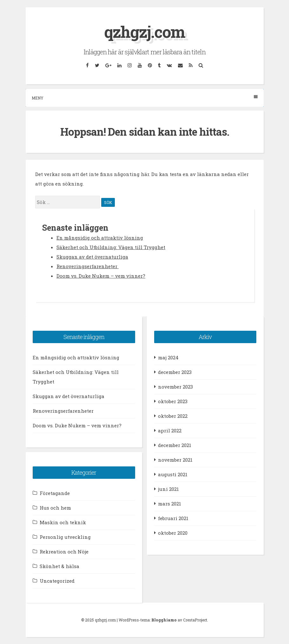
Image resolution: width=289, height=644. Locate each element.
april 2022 (170, 430)
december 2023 (175, 372)
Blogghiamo (164, 620)
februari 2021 (173, 518)
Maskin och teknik (63, 522)
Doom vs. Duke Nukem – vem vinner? (101, 276)
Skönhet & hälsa (59, 566)
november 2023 (175, 387)
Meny (145, 98)
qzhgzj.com (144, 32)
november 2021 (175, 460)
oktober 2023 (173, 401)
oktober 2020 (173, 533)
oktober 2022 (173, 416)
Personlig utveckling (65, 537)
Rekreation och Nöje (64, 552)
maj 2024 (168, 357)
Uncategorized (57, 581)
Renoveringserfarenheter (88, 266)
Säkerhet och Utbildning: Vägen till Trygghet (111, 247)
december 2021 (175, 445)
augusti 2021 (173, 474)
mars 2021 (170, 504)
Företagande (55, 493)
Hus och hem (55, 508)
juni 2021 (168, 489)
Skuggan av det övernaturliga (92, 257)
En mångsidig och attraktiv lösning (100, 238)
